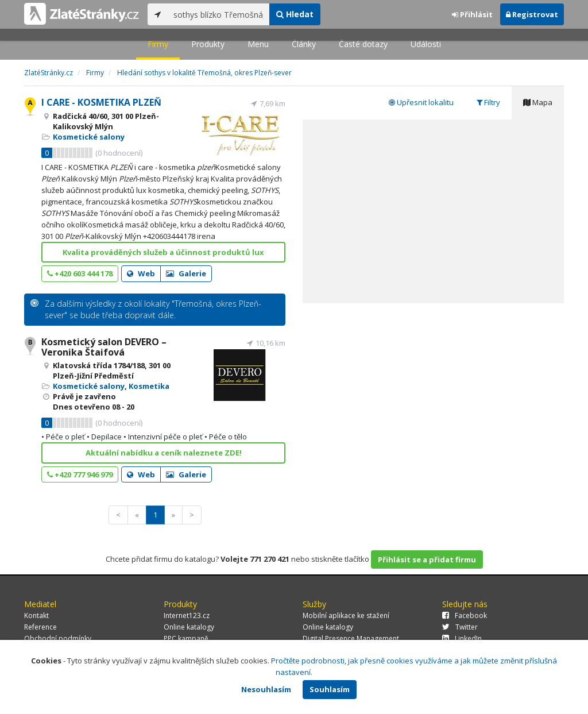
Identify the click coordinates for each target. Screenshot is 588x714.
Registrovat (532, 14)
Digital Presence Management (351, 638)
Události (426, 44)
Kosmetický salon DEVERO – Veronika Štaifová (104, 347)
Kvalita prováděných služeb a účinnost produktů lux (163, 252)
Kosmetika (149, 386)
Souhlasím (330, 689)
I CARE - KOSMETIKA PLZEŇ (101, 102)
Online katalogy (189, 627)
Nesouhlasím (266, 689)
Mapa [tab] (538, 102)
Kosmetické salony (89, 137)
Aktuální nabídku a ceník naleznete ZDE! (164, 453)
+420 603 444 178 (80, 273)
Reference (40, 627)
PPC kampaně (186, 638)
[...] (218, 14)
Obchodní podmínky (58, 638)
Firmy (158, 44)
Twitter (460, 627)
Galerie (186, 273)
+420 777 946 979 (80, 474)
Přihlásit (472, 14)
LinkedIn (462, 638)
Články (304, 44)
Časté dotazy (363, 44)
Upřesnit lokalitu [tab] (421, 102)
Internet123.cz (187, 615)
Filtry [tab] (488, 102)
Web (141, 273)
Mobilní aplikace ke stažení (346, 615)
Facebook (465, 615)
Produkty (208, 44)
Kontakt (36, 615)
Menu (258, 44)
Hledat (295, 14)
